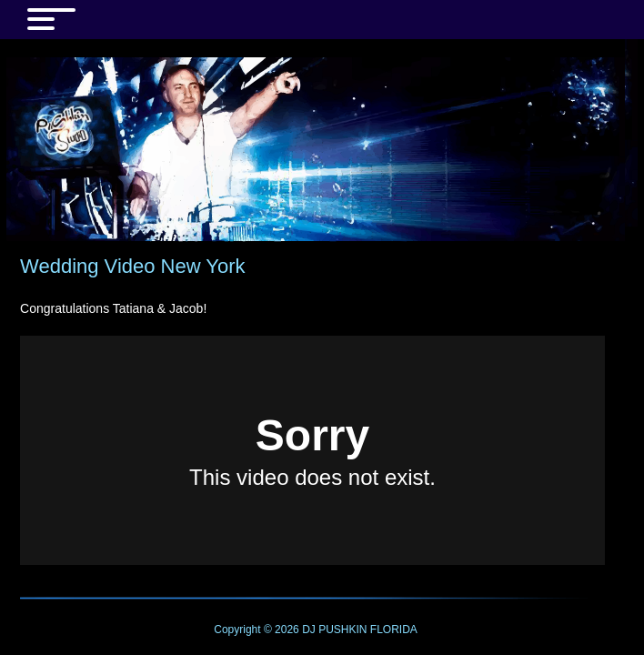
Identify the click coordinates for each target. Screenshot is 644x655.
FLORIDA (394, 630)
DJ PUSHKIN (333, 630)
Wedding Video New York (132, 266)
